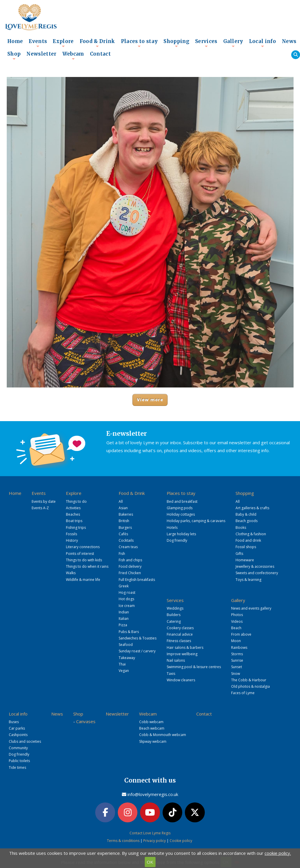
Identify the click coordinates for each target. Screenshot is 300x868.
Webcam (73, 56)
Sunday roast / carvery (137, 651)
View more (150, 400)
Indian (124, 612)
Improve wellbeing (182, 654)
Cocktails (126, 540)
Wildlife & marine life (83, 580)
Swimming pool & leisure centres (194, 667)
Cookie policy (181, 841)
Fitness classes (179, 641)
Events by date (44, 501)
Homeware (245, 560)
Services (206, 43)
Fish (122, 554)
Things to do (76, 501)
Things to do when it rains (87, 566)
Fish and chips (130, 560)
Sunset (237, 667)
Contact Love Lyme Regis (150, 833)
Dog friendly (177, 540)
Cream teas (128, 547)
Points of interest (80, 554)
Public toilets (19, 761)
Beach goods (247, 521)
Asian (123, 508)
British (124, 521)
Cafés (123, 534)
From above (241, 634)
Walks (71, 573)
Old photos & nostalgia (250, 686)
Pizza (123, 625)
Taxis (171, 674)
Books (241, 528)
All (121, 501)
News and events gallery (251, 608)
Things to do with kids (84, 560)
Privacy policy (155, 841)
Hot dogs (126, 599)
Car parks (17, 728)
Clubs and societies (25, 741)
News (289, 41)
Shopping (176, 43)
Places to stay (139, 43)
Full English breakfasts (137, 580)
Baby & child (246, 514)
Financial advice (180, 634)
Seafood (126, 645)
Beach (236, 628)
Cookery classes (180, 628)
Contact (100, 54)
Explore (63, 43)
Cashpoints (18, 735)
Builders (174, 615)
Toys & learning (248, 580)
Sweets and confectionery (257, 573)
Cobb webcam (151, 722)
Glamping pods (180, 508)
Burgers (125, 528)
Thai (122, 664)
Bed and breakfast (182, 501)
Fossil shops (246, 547)
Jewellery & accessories (255, 566)
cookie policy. (278, 853)
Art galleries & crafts (252, 508)
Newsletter (41, 54)
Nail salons (176, 660)
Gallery (233, 43)
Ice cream (127, 606)
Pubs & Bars (129, 632)
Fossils (71, 534)
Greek (124, 586)
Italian (124, 619)
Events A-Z (40, 508)
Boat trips (74, 521)
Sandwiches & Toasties (138, 638)
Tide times (17, 767)
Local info (262, 43)
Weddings (175, 608)
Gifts (239, 554)
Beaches (73, 514)
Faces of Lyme (243, 693)
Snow (236, 674)
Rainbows (239, 647)
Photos (237, 615)
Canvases (86, 721)
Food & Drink (97, 43)
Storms (237, 654)
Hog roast (127, 592)
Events (38, 43)
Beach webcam (152, 728)
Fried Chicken (130, 573)
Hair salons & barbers (185, 647)
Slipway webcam (153, 741)
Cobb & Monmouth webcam (163, 735)
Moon (236, 641)
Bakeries (126, 514)
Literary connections (83, 547)
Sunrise (237, 660)
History (72, 540)
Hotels (172, 528)
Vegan (124, 671)
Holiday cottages (181, 514)
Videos (237, 621)
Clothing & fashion (251, 534)
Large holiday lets (181, 534)
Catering (174, 621)
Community (18, 748)
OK (150, 862)
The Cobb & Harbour (249, 680)
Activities (73, 508)
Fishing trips (76, 528)
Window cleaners (181, 680)
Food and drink (248, 540)
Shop (14, 56)
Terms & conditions (123, 841)
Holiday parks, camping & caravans (196, 521)
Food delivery (130, 566)
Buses (14, 722)
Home (15, 41)
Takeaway (127, 658)
